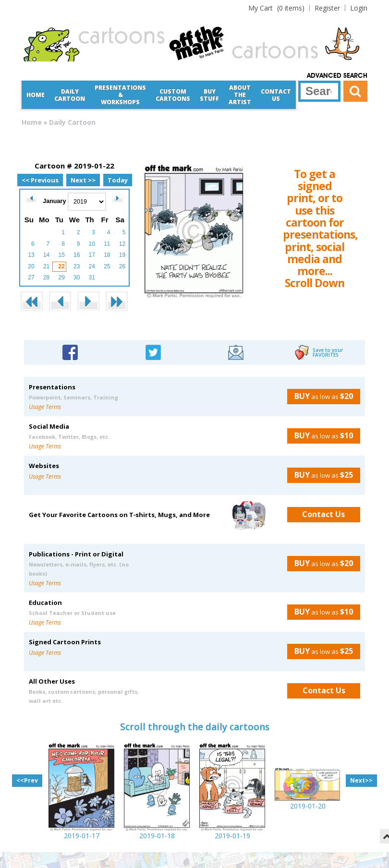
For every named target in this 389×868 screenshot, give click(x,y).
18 (107, 255)
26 (122, 266)
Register (327, 8)
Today (118, 180)
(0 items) (276, 8)
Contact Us (276, 95)
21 (46, 266)
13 (31, 255)
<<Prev (27, 780)
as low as (320, 396)
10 (92, 244)
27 (31, 277)
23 (77, 266)
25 (107, 266)
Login (359, 8)
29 (61, 277)
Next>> (361, 780)
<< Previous (40, 180)
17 (92, 255)
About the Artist (240, 95)
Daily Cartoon (70, 95)
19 (122, 255)
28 (46, 277)
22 (61, 266)
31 (92, 277)
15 (61, 255)
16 (77, 255)
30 (77, 277)
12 (122, 244)
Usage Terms (45, 407)
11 (107, 244)
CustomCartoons (173, 95)
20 (31, 266)
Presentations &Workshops (120, 95)
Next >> (83, 180)
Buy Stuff (209, 95)
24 (92, 266)
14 (46, 255)
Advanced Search (337, 76)
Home (36, 95)
